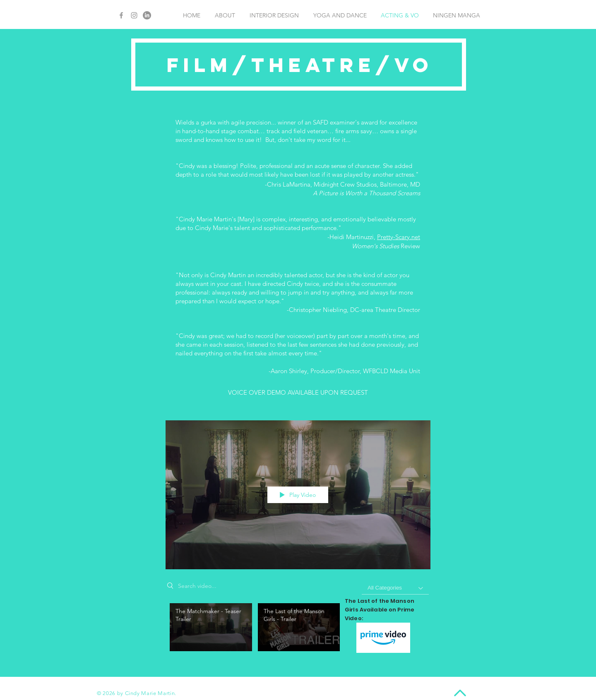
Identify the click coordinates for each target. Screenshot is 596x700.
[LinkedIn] (147, 15)
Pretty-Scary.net (399, 237)
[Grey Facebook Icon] (121, 15)
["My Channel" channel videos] (298, 629)
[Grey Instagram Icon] (134, 15)
